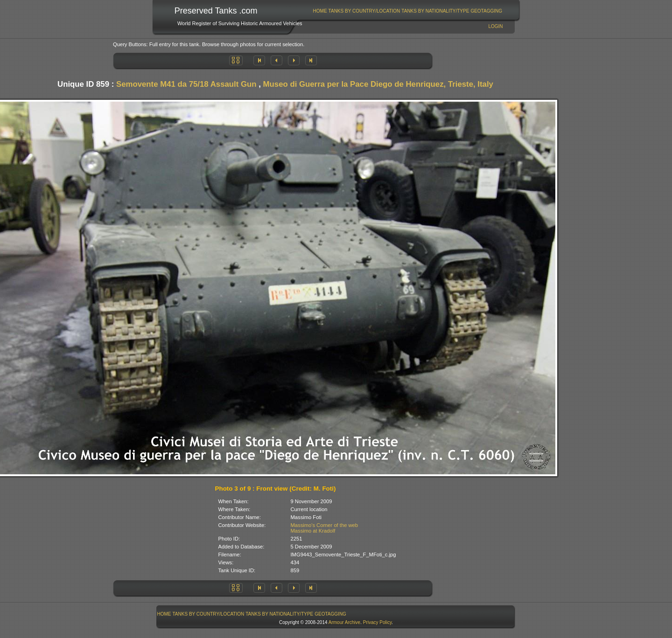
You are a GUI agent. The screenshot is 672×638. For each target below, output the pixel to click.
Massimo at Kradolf (313, 531)
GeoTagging (486, 11)
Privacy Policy (378, 622)
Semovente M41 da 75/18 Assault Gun (186, 84)
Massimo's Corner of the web (325, 525)
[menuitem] (320, 11)
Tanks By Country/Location (364, 11)
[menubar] (407, 11)
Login (495, 26)
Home (320, 11)
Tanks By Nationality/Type (435, 11)
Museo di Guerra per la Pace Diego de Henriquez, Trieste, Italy (378, 84)
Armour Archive (344, 622)
